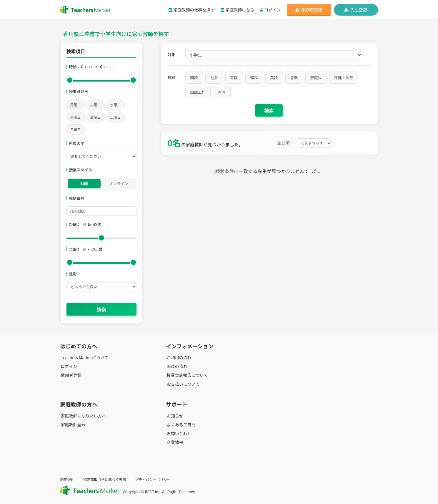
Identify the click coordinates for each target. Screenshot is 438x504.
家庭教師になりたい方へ (83, 416)
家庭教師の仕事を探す (192, 10)
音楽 (294, 78)
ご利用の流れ (179, 357)
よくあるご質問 (181, 425)
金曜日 (96, 117)
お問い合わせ (179, 433)
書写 (222, 92)
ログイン (271, 10)
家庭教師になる (238, 10)
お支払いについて (183, 384)
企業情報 (174, 442)
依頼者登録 (309, 10)
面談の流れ (176, 366)
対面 (84, 184)
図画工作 (198, 92)
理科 (254, 78)
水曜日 (116, 105)
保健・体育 (344, 78)
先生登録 (356, 10)
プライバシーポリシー (157, 479)
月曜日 (76, 105)
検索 (101, 309)
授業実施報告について (187, 375)
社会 (214, 78)
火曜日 (96, 105)
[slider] (70, 80)
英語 (274, 78)
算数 (234, 78)
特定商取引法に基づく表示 (107, 479)
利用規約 (68, 479)
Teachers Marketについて (84, 357)
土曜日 (116, 117)
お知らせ (174, 416)
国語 (194, 78)
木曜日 (76, 117)
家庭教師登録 (73, 425)
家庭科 (316, 78)
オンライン (119, 184)
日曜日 (76, 129)
